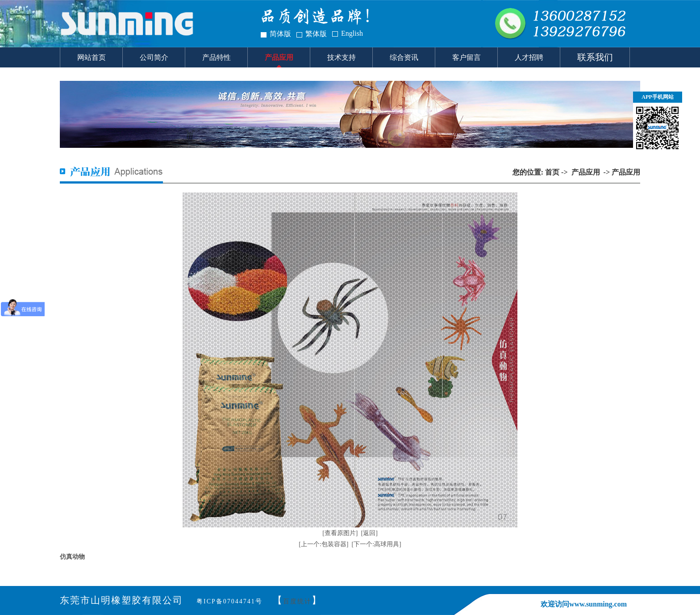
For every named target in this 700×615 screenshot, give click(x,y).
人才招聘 (529, 57)
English (352, 33)
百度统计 (297, 601)
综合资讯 (404, 57)
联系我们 (595, 57)
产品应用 (279, 57)
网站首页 (92, 57)
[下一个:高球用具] (377, 544)
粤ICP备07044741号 (229, 601)
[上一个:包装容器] (323, 544)
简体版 (280, 34)
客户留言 (467, 57)
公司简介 (154, 57)
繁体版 (316, 34)
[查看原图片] (340, 533)
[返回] (369, 533)
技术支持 (342, 57)
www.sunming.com (598, 604)
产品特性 (217, 57)
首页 (552, 172)
